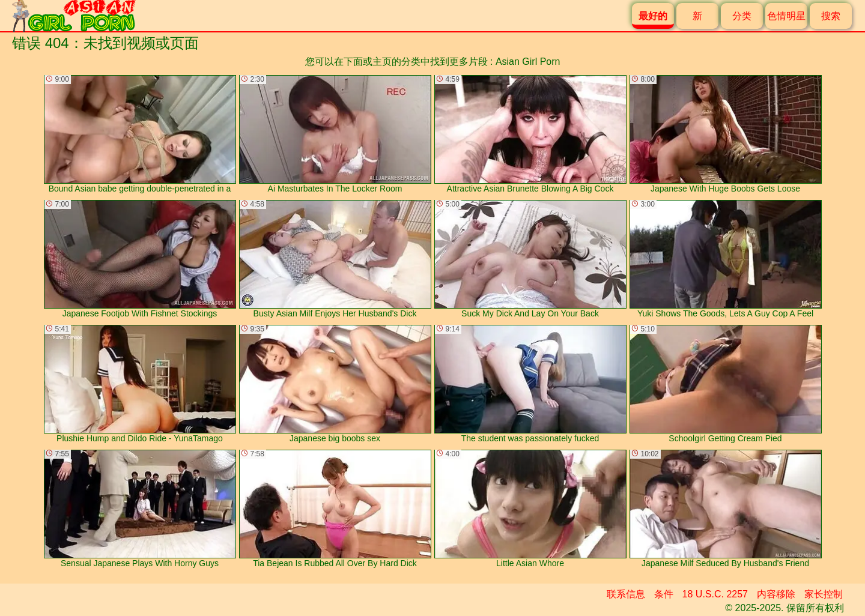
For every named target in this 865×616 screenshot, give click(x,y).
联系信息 (626, 594)
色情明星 (786, 16)
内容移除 (776, 594)
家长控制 (824, 594)
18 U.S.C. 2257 (715, 594)
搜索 (831, 16)
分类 (742, 16)
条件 (664, 594)
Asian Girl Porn (528, 62)
